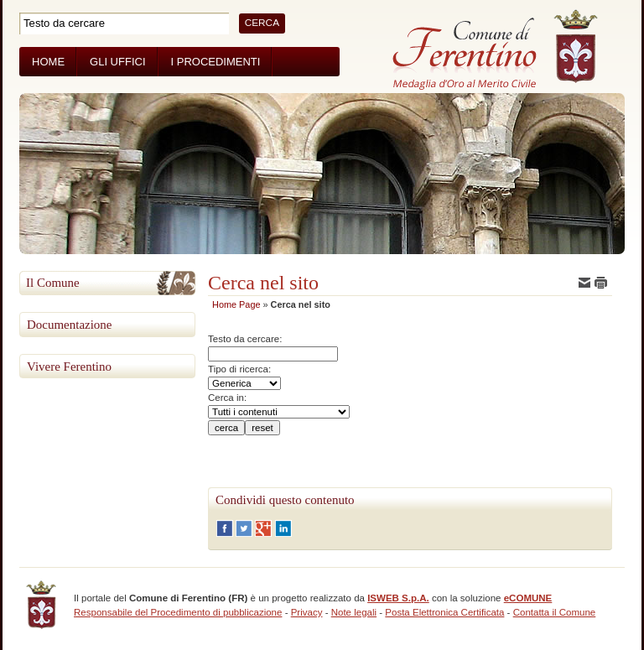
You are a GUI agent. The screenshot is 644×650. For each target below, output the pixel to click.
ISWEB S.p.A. (398, 598)
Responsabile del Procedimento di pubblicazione (178, 612)
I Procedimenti (216, 62)
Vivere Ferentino (69, 367)
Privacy (307, 612)
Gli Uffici (117, 62)
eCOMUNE (528, 598)
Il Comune (53, 283)
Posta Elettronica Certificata (444, 612)
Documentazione (69, 325)
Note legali (354, 612)
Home (48, 62)
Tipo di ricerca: (239, 369)
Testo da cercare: (245, 339)
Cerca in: (227, 398)
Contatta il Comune (555, 612)
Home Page (236, 304)
